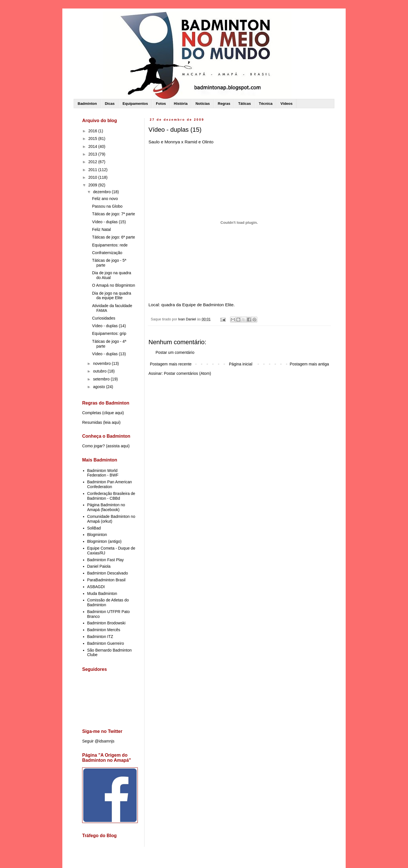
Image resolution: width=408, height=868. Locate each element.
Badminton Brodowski (106, 623)
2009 (93, 185)
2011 (93, 170)
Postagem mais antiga (309, 364)
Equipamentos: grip (109, 333)
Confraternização (107, 253)
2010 (93, 177)
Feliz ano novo (105, 199)
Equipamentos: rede (110, 245)
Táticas (245, 104)
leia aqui (112, 422)
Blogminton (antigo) (104, 541)
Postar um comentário (175, 352)
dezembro (102, 192)
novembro (102, 363)
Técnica (265, 104)
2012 (93, 162)
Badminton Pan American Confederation (110, 484)
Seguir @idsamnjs (98, 741)
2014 (93, 146)
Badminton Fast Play (106, 560)
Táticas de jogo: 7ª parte (114, 214)
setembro (102, 379)
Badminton (87, 104)
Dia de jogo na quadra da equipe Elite (112, 296)
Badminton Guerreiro (106, 643)
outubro (100, 371)
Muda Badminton (102, 593)
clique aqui (113, 413)
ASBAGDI (96, 587)
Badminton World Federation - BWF (103, 473)
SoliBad (94, 528)
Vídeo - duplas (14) (109, 326)
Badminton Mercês (104, 630)
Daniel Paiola (99, 566)
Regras (224, 104)
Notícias (203, 104)
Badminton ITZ (100, 637)
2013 (93, 154)
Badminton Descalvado (108, 573)
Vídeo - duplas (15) (109, 222)
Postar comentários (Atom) (187, 373)
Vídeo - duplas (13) (109, 354)
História (181, 104)
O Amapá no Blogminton (114, 285)
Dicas (110, 104)
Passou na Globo (107, 206)
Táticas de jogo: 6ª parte (114, 237)
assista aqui (118, 446)
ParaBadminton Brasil (106, 580)
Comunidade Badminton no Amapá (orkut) (111, 519)
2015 (93, 139)
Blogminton (97, 535)
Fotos (161, 104)
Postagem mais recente (171, 364)
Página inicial (241, 364)
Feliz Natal (101, 229)
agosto (99, 387)
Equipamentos (135, 104)
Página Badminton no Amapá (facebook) (106, 507)
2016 (93, 131)
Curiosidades (104, 318)
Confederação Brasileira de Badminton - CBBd (111, 496)
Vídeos (287, 104)
